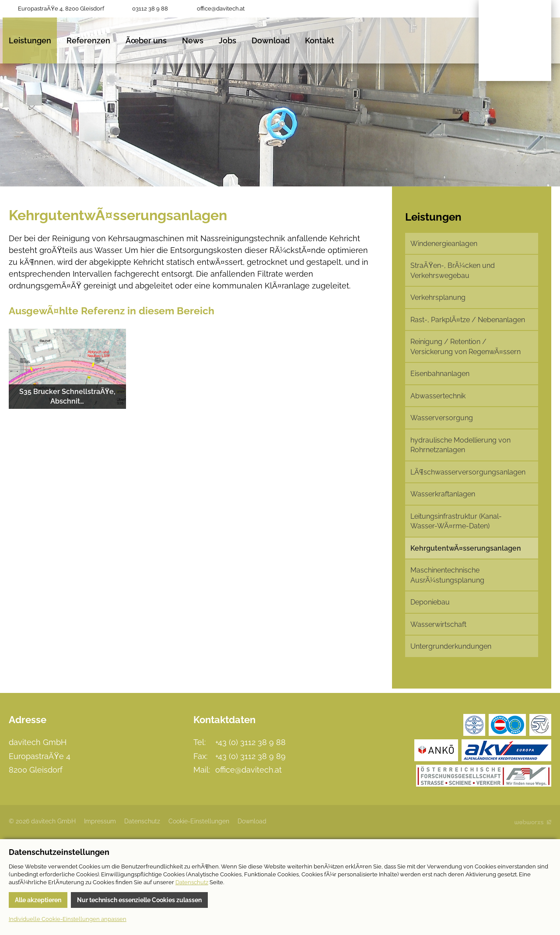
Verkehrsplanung (438, 297)
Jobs (227, 40)
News (193, 40)
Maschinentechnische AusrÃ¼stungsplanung (447, 575)
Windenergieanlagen (444, 244)
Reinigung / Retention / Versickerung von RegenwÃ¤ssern (465, 346)
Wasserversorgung (442, 418)
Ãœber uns (146, 40)
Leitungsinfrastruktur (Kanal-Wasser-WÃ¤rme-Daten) (456, 521)
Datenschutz (142, 821)
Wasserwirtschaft (438, 624)
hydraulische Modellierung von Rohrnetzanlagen (460, 445)
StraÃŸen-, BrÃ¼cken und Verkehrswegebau (453, 270)
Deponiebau (430, 602)
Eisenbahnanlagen (440, 374)
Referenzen (88, 40)
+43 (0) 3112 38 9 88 (250, 742)
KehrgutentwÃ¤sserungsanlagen (466, 548)
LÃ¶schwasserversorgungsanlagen (468, 472)
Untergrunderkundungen (451, 646)
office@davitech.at (221, 9)
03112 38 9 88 (150, 9)
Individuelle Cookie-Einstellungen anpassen (68, 919)
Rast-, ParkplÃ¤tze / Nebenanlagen (468, 320)
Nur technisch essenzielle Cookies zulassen (139, 900)
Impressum (100, 821)
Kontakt (320, 40)
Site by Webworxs (533, 822)
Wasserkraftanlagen (443, 494)
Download (271, 40)
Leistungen (30, 40)
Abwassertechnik (438, 396)
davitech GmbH (515, 40)
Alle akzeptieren (38, 900)
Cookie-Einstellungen (199, 821)
